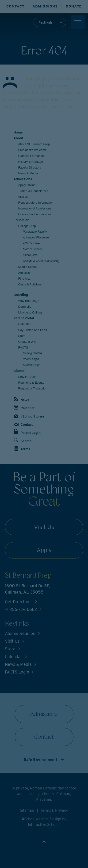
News (21, 399)
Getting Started (33, 353)
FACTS (23, 348)
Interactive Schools (44, 825)
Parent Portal (24, 318)
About (18, 138)
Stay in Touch (27, 377)
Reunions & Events (31, 383)
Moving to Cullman (31, 312)
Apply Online (27, 185)
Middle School (28, 267)
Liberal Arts (30, 255)
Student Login (32, 365)
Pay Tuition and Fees (33, 330)
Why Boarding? (29, 301)
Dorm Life (25, 307)
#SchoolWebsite (36, 819)
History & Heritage (31, 162)
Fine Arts (24, 279)
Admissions (23, 179)
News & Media (28, 173)
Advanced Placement (36, 238)
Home (18, 132)
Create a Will (27, 342)
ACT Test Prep (32, 243)
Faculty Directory (30, 167)
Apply (44, 550)
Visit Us (23, 197)
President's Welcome (33, 150)
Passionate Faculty (35, 232)
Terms (22, 448)
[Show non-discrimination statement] (44, 760)
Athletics (24, 273)
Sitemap (27, 810)
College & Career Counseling (41, 261)
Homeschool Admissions (35, 214)
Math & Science (33, 249)
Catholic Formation (31, 156)
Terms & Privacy (54, 810)
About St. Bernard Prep (34, 144)
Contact (23, 425)
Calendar (25, 324)
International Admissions (35, 208)
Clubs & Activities (30, 284)
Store (22, 336)
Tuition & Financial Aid (33, 191)
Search (23, 440)
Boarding (21, 295)
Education (22, 220)
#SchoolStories (29, 416)
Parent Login (31, 359)
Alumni (19, 371)
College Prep (27, 226)
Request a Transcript (32, 388)
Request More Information (36, 203)
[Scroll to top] (44, 850)
